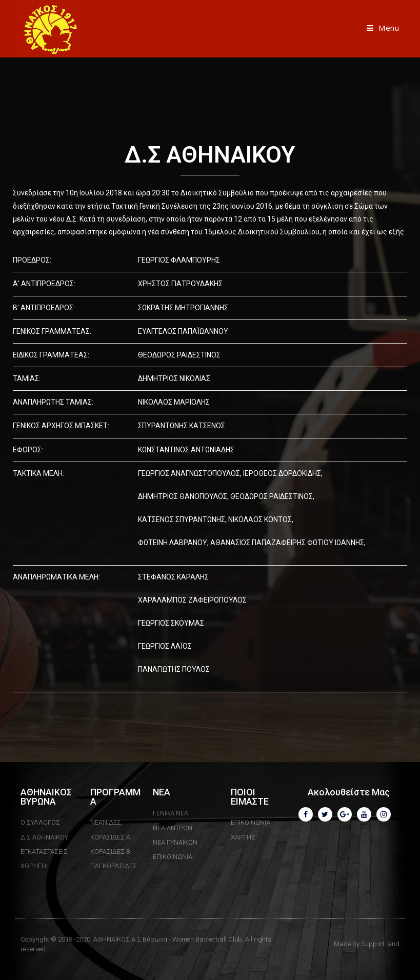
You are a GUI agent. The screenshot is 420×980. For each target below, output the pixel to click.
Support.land (380, 944)
